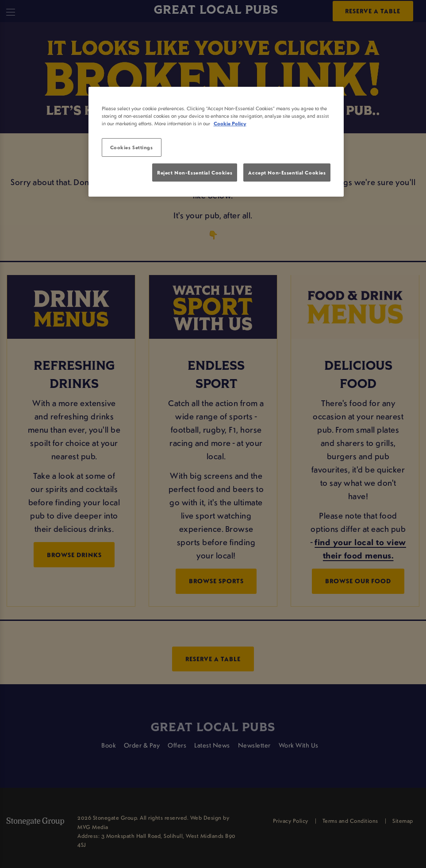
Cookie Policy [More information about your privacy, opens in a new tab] (230, 123)
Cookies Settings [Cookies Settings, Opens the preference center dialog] (132, 147)
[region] (216, 142)
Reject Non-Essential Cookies (195, 172)
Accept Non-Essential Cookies (287, 172)
